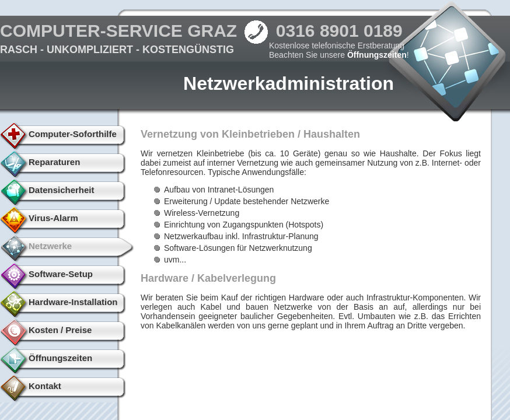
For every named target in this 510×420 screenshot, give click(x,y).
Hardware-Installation (73, 302)
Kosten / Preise (60, 330)
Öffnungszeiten (377, 55)
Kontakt (45, 386)
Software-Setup (61, 274)
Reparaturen (54, 162)
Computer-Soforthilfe (73, 134)
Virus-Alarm (53, 218)
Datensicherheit (62, 190)
